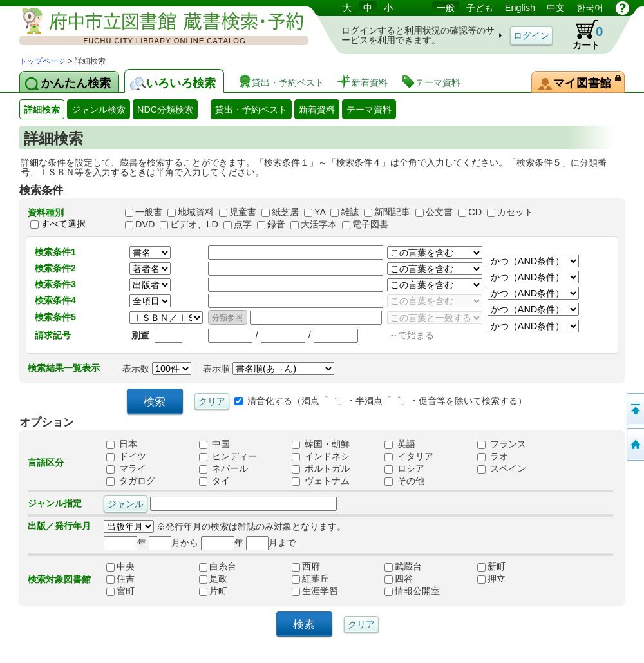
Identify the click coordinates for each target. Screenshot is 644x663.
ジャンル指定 (55, 503)
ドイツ (126, 456)
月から (174, 543)
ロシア (404, 468)
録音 (276, 224)
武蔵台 (412, 566)
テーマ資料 (369, 110)
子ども (480, 8)
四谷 (412, 579)
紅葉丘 (319, 579)
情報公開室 (412, 591)
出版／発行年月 (59, 526)
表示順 (269, 369)
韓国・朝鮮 (321, 444)
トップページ (43, 61)
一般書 (149, 212)
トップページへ (634, 445)
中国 (214, 444)
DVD (145, 224)
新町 (505, 566)
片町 (227, 591)
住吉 (134, 579)
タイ (214, 481)
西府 (319, 566)
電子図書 (370, 224)
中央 (134, 566)
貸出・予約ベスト (251, 110)
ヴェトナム (321, 481)
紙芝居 (285, 212)
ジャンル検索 (99, 110)
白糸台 (227, 566)
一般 (446, 8)
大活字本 (319, 224)
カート (582, 35)
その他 (404, 481)
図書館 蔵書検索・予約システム (155, 27)
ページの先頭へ (634, 409)
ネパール (223, 468)
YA (320, 212)
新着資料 (317, 110)
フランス (502, 444)
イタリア (409, 456)
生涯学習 (319, 591)
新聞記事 (392, 212)
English (520, 8)
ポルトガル (321, 468)
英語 (400, 444)
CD (475, 212)
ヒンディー (228, 456)
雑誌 (350, 212)
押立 (505, 579)
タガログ (131, 481)
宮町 (134, 591)
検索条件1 (55, 252)
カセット (515, 212)
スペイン (502, 468)
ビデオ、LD (194, 224)
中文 (556, 8)
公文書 (439, 212)
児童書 (243, 212)
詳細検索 (42, 110)
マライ (126, 468)
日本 (122, 444)
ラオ (493, 456)
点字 (243, 224)
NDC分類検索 (165, 110)
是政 (227, 579)
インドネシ (321, 456)
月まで (271, 543)
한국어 (590, 8)
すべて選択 (63, 224)
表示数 (157, 369)
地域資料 (196, 212)
